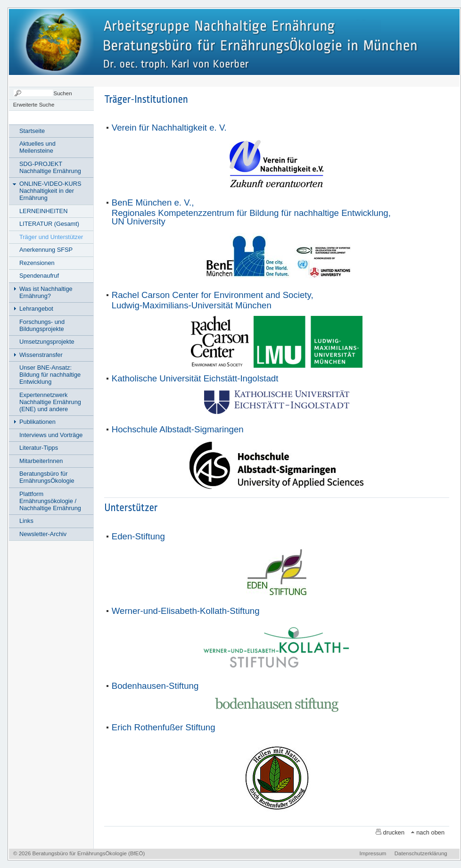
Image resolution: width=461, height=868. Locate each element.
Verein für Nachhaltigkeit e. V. (169, 128)
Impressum (373, 853)
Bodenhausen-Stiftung (155, 686)
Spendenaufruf (39, 276)
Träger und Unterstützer (51, 237)
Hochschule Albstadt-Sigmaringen (178, 429)
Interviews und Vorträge (51, 435)
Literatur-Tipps (39, 448)
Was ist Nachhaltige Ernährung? (46, 292)
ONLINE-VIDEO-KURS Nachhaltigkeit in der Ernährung (50, 191)
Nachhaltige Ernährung (71, 41)
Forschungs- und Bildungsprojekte (42, 325)
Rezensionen (37, 263)
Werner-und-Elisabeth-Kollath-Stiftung (186, 611)
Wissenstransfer (41, 355)
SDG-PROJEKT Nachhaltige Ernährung (50, 167)
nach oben (430, 832)
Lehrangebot (36, 309)
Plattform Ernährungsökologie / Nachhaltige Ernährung (50, 501)
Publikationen (37, 422)
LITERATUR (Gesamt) (49, 224)
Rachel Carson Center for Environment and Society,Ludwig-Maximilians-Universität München (213, 300)
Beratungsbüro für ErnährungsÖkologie (47, 477)
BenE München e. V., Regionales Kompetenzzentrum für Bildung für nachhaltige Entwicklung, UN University (251, 212)
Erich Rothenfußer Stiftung (164, 727)
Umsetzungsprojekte (47, 342)
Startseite (32, 131)
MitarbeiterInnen (41, 461)
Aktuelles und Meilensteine (37, 147)
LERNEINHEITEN (43, 211)
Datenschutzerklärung (421, 853)
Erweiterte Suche (34, 105)
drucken (394, 832)
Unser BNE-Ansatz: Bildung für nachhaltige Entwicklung (50, 375)
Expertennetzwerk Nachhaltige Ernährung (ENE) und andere (50, 402)
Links (26, 521)
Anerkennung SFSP (46, 250)
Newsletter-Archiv (43, 534)
